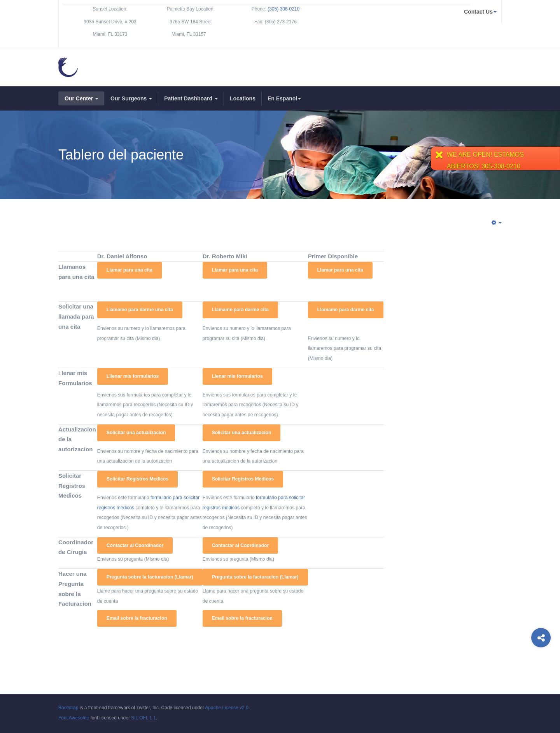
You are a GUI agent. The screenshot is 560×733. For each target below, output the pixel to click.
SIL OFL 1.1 (143, 718)
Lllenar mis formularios (133, 376)
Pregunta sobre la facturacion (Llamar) (150, 577)
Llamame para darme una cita (140, 310)
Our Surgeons (131, 98)
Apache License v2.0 (227, 708)
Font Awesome (74, 718)
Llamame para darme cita (240, 310)
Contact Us (480, 12)
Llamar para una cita (129, 270)
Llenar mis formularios (237, 376)
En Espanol (284, 98)
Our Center (81, 98)
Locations (243, 98)
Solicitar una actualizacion (136, 433)
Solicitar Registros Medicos (137, 479)
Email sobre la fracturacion (137, 618)
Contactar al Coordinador (135, 545)
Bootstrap (68, 708)
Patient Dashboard (191, 98)
